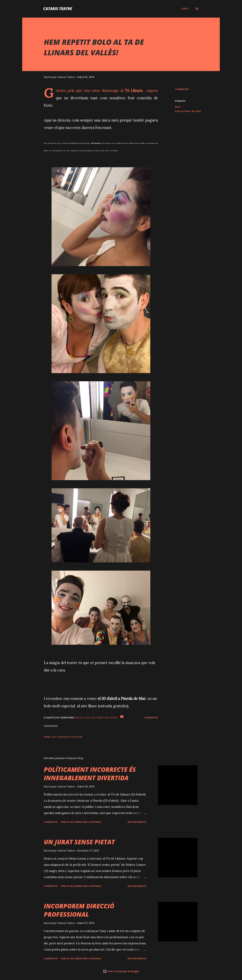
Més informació (137, 822)
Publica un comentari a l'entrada (63, 737)
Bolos (178, 107)
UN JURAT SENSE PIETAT (79, 842)
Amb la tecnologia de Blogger (121, 971)
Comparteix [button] (182, 89)
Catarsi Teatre (58, 9)
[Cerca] (185, 9)
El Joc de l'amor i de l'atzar (188, 111)
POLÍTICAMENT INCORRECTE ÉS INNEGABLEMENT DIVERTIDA (90, 774)
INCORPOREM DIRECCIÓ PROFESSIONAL (79, 910)
